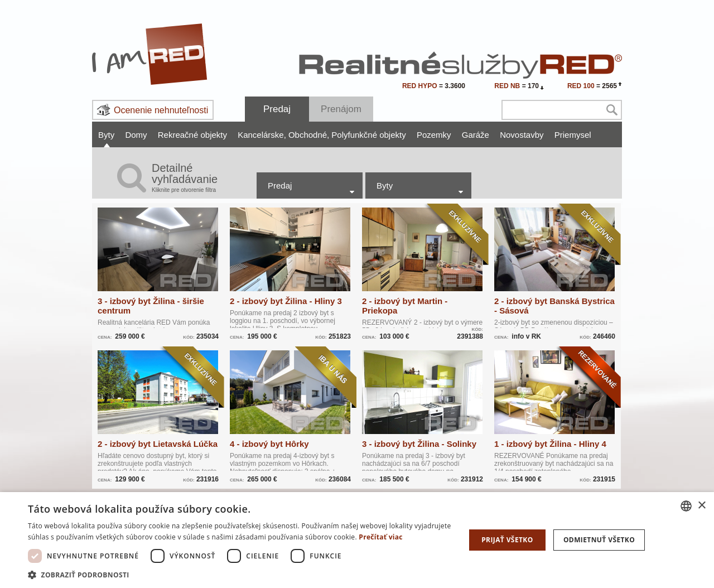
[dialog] (357, 540)
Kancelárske (262, 135)
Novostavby (522, 135)
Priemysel (573, 135)
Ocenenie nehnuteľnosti (161, 110)
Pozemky (434, 135)
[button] (240, 574)
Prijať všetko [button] (507, 540)
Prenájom (341, 109)
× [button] (701, 506)
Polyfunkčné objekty (368, 135)
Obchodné (309, 135)
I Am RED (150, 54)
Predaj (277, 109)
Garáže (476, 135)
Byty (106, 135)
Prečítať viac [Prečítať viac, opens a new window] (381, 537)
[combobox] (686, 506)
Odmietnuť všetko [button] (599, 540)
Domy (136, 135)
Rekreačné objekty (192, 135)
